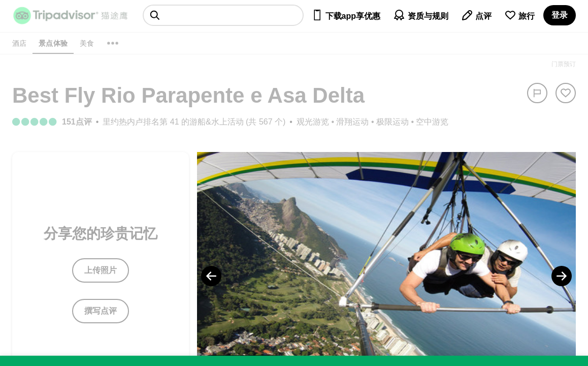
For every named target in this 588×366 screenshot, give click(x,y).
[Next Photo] (562, 276)
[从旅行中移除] (566, 93)
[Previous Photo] (211, 276)
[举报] (537, 93)
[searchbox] (223, 15)
